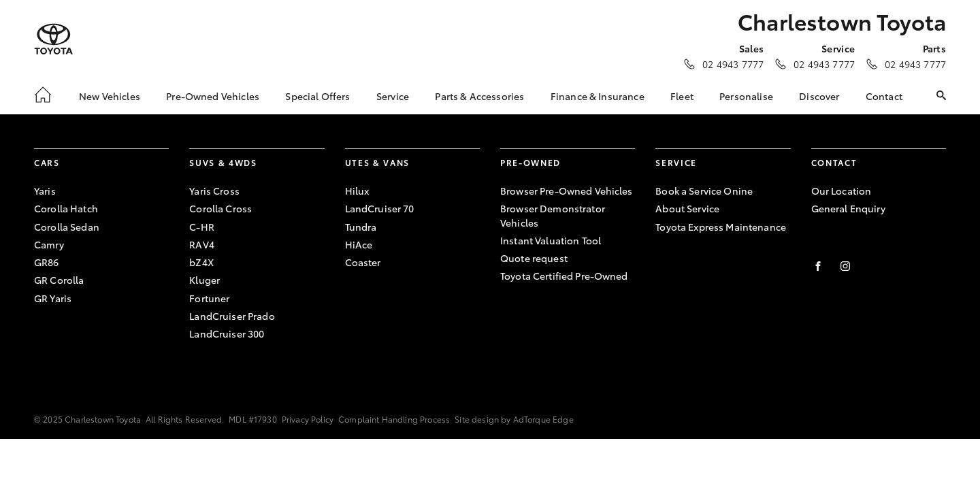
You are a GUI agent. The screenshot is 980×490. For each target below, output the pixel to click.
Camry (49, 244)
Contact (884, 96)
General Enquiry (848, 208)
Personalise (746, 96)
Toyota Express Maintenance (721, 227)
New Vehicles (110, 96)
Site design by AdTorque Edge (514, 419)
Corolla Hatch (66, 208)
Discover (819, 96)
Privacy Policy (308, 419)
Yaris (45, 191)
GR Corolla (59, 280)
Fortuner (209, 298)
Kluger (205, 280)
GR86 (47, 262)
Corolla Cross (220, 208)
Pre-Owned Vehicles (213, 96)
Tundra (361, 227)
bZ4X (201, 262)
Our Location (842, 191)
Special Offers (317, 96)
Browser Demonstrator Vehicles (553, 215)
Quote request (534, 258)
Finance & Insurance (598, 96)
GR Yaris (53, 298)
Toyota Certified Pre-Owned (564, 276)
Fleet (682, 96)
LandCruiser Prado (232, 316)
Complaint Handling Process (394, 419)
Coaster (363, 262)
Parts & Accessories (479, 96)
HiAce (359, 244)
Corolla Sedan (67, 227)
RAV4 (202, 244)
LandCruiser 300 (227, 333)
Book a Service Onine (704, 191)
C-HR (202, 227)
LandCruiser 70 (380, 208)
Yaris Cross (214, 191)
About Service (687, 208)
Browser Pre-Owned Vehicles (567, 191)
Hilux (357, 191)
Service (393, 96)
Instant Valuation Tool (551, 240)
